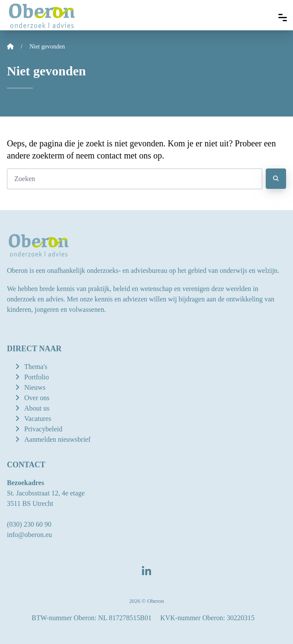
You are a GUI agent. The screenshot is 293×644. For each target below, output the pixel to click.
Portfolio (37, 377)
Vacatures (38, 419)
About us (37, 408)
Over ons (37, 398)
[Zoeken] (135, 179)
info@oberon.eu (29, 535)
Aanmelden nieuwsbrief (57, 439)
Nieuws (35, 387)
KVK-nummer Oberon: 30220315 (207, 618)
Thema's (36, 367)
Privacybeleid (43, 429)
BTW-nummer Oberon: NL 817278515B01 (92, 618)
